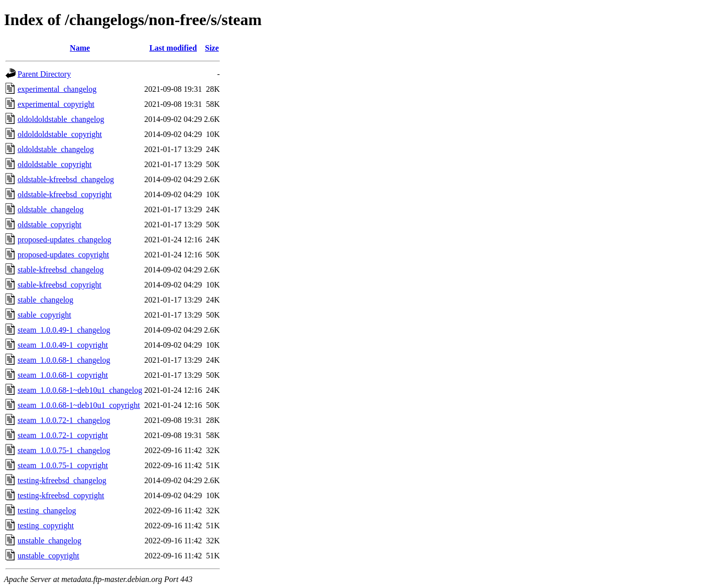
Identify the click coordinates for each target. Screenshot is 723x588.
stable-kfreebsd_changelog (61, 270)
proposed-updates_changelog (65, 240)
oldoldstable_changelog (56, 149)
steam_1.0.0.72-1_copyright (63, 435)
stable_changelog (45, 300)
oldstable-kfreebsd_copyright (65, 194)
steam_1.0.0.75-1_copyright (63, 465)
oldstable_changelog (51, 209)
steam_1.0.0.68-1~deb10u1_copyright (79, 405)
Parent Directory (44, 74)
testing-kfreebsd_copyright (61, 495)
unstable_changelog (49, 541)
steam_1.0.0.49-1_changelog (64, 330)
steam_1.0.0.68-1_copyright (63, 375)
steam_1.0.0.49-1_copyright (63, 345)
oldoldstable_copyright (55, 164)
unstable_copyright (48, 556)
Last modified (173, 48)
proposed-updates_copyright (63, 255)
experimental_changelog (57, 89)
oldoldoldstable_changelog (61, 119)
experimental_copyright (56, 104)
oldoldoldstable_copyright (60, 134)
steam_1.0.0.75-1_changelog (64, 450)
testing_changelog (47, 510)
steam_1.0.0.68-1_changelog (64, 360)
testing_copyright (46, 526)
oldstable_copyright (49, 225)
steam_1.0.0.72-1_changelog (64, 420)
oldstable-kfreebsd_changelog (66, 179)
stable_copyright (44, 315)
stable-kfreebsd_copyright (59, 285)
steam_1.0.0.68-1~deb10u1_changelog (80, 390)
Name (80, 48)
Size (212, 48)
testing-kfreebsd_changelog (62, 480)
